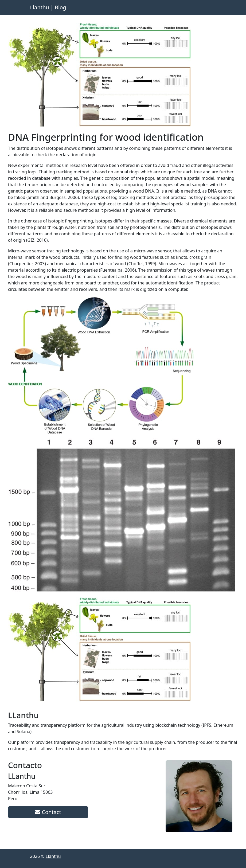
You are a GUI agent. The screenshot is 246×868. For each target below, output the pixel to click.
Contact (48, 812)
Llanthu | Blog (48, 7)
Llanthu (53, 856)
